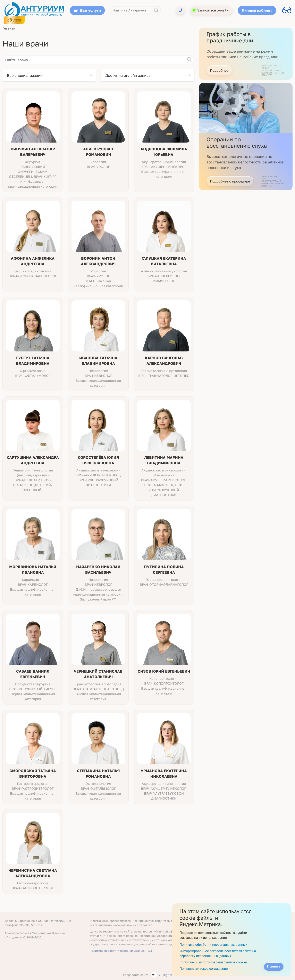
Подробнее (219, 70)
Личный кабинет (257, 10)
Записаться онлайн (213, 10)
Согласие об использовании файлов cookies (214, 962)
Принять (274, 966)
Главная (9, 28)
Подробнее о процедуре (230, 181)
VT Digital (165, 975)
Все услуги (87, 10)
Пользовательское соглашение (204, 969)
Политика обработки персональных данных (121, 951)
